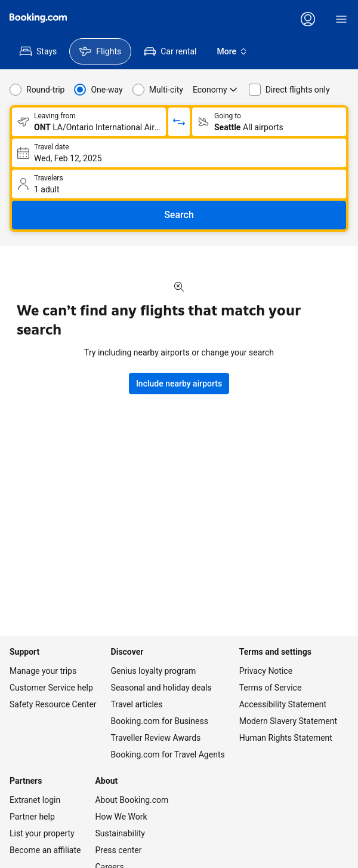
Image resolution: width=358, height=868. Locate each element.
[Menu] (341, 19)
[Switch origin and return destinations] (179, 122)
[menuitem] (38, 51)
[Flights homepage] (38, 18)
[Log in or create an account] (308, 19)
